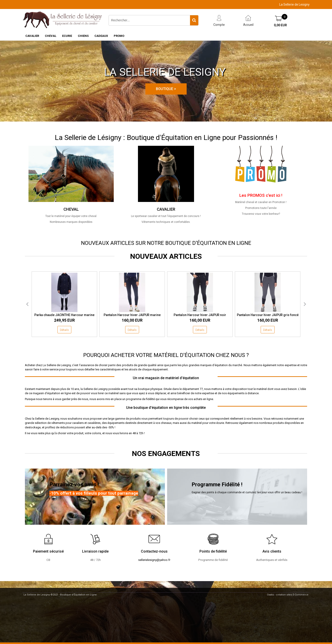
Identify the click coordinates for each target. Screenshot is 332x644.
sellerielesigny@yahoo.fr (154, 560)
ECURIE (67, 36)
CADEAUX (101, 36)
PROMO (119, 36)
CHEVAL (51, 36)
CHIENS (83, 36)
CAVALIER (32, 36)
